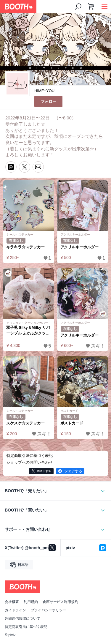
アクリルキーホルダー (80, 247)
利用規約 (31, 602)
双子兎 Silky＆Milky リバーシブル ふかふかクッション (28, 331)
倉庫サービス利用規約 (60, 602)
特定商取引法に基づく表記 (26, 627)
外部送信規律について (22, 618)
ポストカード (72, 423)
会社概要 (12, 602)
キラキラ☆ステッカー (25, 247)
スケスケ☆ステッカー (25, 423)
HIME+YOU (44, 91)
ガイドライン (15, 610)
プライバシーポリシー (49, 610)
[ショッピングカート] (91, 7)
